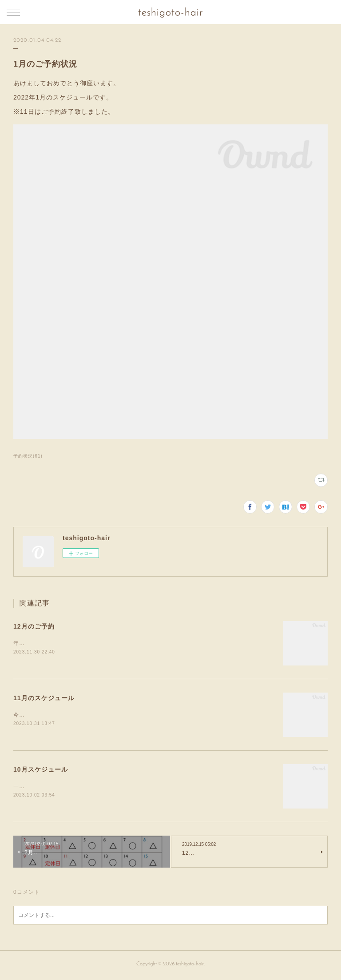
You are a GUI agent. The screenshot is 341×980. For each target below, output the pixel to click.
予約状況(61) (28, 456)
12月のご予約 (34, 626)
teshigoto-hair (170, 13)
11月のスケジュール (44, 698)
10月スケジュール (41, 770)
